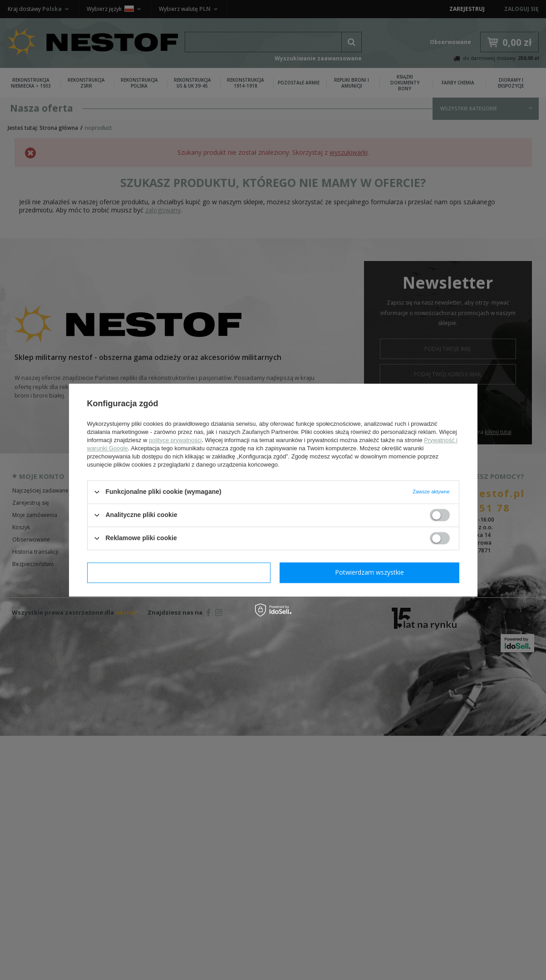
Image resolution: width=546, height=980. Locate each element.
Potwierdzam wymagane (179, 572)
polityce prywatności (175, 440)
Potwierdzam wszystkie (369, 572)
